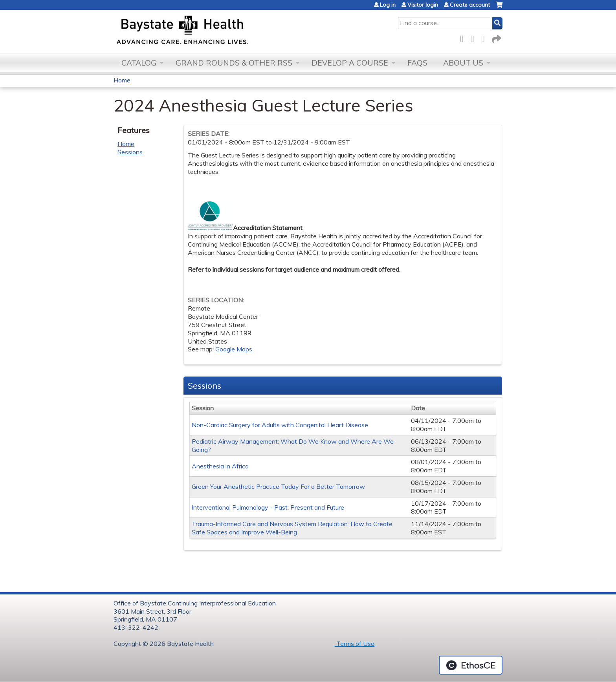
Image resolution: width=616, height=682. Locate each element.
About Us (463, 63)
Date (418, 408)
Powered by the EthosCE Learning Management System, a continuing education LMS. (471, 665)
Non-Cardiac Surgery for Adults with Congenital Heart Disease (280, 425)
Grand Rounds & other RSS (234, 63)
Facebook (464, 37)
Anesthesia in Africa (220, 466)
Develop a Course (350, 63)
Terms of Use (355, 644)
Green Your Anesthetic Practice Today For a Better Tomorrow (278, 486)
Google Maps (234, 349)
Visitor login (423, 5)
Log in (388, 5)
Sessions (130, 152)
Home (122, 80)
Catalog (139, 63)
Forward (496, 37)
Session (203, 408)
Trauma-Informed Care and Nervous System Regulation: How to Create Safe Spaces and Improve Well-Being (292, 528)
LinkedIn (485, 37)
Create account (470, 5)
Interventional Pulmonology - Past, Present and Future (268, 507)
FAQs (417, 63)
